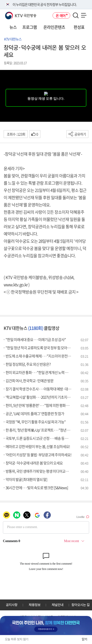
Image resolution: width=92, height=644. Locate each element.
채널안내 (58, 605)
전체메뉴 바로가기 (0, 0)
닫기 (84, 639)
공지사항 (12, 605)
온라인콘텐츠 (54, 27)
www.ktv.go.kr (16, 284)
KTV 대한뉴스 (13, 39)
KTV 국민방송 (14, 14)
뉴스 (13, 27)
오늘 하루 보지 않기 (17, 639)
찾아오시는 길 (80, 605)
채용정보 (35, 605)
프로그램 (30, 27)
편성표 (79, 27)
